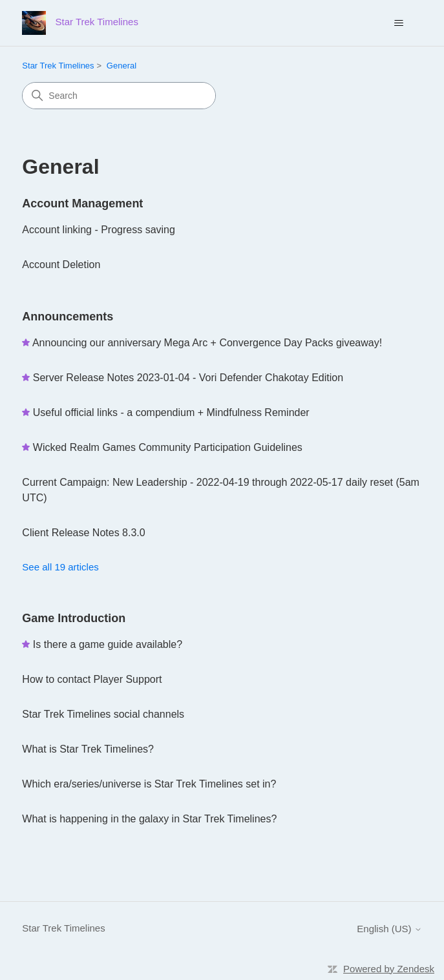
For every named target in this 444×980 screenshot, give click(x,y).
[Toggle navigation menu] (399, 23)
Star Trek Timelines (58, 66)
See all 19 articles (60, 567)
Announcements (68, 317)
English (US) (389, 929)
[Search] (119, 96)
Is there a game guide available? (108, 644)
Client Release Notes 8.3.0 (83, 533)
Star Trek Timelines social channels (103, 714)
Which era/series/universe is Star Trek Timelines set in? (149, 784)
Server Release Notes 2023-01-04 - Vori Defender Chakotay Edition (188, 378)
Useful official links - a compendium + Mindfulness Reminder (171, 412)
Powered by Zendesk (389, 969)
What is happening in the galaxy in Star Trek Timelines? (149, 819)
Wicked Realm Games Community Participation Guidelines (168, 447)
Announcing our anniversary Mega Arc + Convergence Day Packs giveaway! (207, 343)
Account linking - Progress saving (99, 230)
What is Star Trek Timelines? (88, 749)
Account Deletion (61, 265)
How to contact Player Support (92, 679)
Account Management (82, 203)
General (122, 66)
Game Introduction (74, 618)
